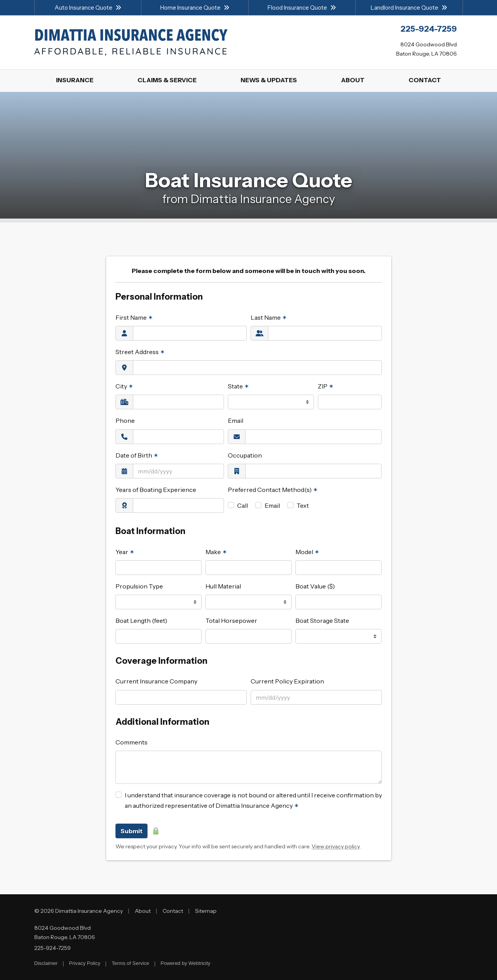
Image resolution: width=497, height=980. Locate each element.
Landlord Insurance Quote (409, 8)
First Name (134, 317)
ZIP (326, 386)
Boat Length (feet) (141, 621)
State (238, 386)
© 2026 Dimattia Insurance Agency (79, 911)
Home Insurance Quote (195, 8)
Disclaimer (46, 963)
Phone (125, 420)
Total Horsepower (231, 621)
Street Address (140, 352)
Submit (131, 831)
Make (216, 552)
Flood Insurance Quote (302, 8)
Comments (131, 742)
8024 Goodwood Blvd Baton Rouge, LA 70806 (65, 933)
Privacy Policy (85, 963)
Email (236, 420)
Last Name (269, 317)
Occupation (245, 455)
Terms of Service (130, 963)
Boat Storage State (322, 621)
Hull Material (223, 586)
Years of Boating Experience (156, 490)
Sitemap (206, 911)
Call (243, 505)
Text (303, 505)
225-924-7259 (53, 948)
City (124, 386)
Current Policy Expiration (287, 681)
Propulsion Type (139, 586)
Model (307, 552)
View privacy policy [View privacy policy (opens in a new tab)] (336, 846)
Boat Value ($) (315, 586)
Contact (173, 911)
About (143, 911)
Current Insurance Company (156, 681)
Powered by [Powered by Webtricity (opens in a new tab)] (186, 963)
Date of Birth (137, 455)
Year (125, 552)
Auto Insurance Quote (88, 8)
